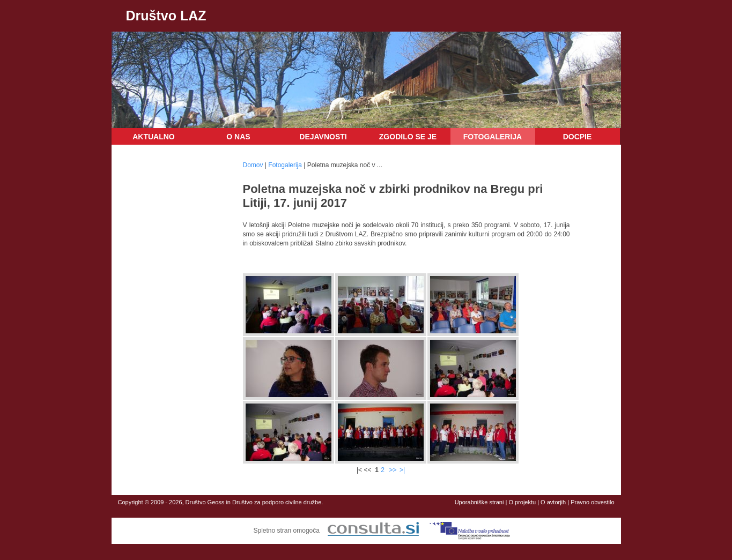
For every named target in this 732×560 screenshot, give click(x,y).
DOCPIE (578, 137)
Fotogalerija (493, 137)
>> (393, 470)
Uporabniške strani (479, 502)
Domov (253, 165)
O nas (238, 137)
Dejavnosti (323, 137)
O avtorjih (553, 502)
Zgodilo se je (408, 137)
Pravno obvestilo (592, 502)
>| (402, 470)
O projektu (522, 502)
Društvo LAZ (166, 16)
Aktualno (154, 137)
